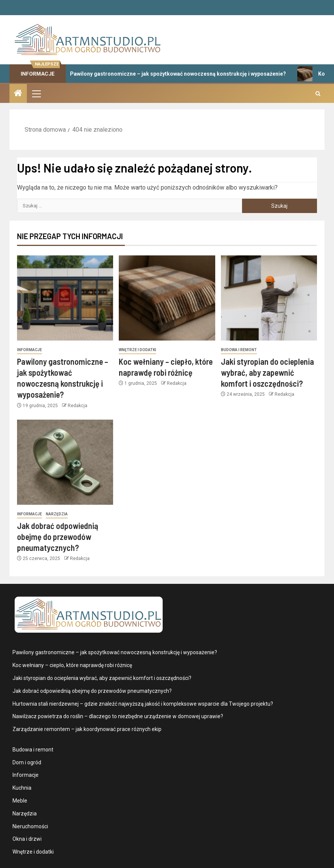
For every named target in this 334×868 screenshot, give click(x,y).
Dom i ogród (27, 762)
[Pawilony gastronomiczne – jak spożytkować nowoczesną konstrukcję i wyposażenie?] (65, 298)
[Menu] (36, 93)
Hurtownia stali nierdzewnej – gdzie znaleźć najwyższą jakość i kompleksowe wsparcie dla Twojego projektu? (143, 704)
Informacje (30, 350)
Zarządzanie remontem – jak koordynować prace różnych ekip (87, 729)
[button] (36, 93)
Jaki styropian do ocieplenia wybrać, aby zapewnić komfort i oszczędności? (267, 373)
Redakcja (78, 406)
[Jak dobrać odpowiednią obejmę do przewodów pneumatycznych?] (65, 462)
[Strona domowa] (18, 94)
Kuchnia (22, 788)
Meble (20, 801)
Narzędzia (57, 514)
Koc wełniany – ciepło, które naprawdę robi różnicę (72, 665)
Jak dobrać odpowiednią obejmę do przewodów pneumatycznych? (58, 537)
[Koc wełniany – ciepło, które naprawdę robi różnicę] (167, 298)
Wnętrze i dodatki (137, 350)
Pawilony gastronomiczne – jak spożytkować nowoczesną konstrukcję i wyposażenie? (171, 74)
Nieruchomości (30, 826)
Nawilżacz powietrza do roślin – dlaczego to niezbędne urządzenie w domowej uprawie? (118, 716)
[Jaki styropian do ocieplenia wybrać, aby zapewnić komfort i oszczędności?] (269, 298)
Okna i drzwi (27, 839)
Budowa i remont (239, 350)
